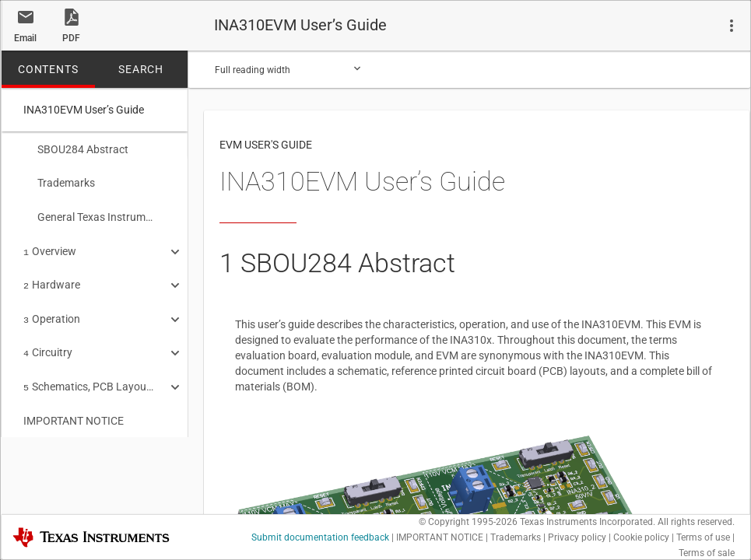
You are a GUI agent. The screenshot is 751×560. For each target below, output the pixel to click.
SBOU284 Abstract (76, 149)
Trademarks (59, 181)
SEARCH (141, 69)
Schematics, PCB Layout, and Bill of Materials (89, 376)
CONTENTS (48, 69)
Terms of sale (707, 553)
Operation (52, 311)
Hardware (52, 278)
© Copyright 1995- (468, 522)
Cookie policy (641, 537)
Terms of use (703, 537)
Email (25, 38)
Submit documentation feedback (320, 537)
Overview (50, 247)
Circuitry (48, 343)
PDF (71, 38)
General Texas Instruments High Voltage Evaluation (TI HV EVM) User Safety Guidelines (89, 214)
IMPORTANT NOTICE (74, 408)
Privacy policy (577, 537)
